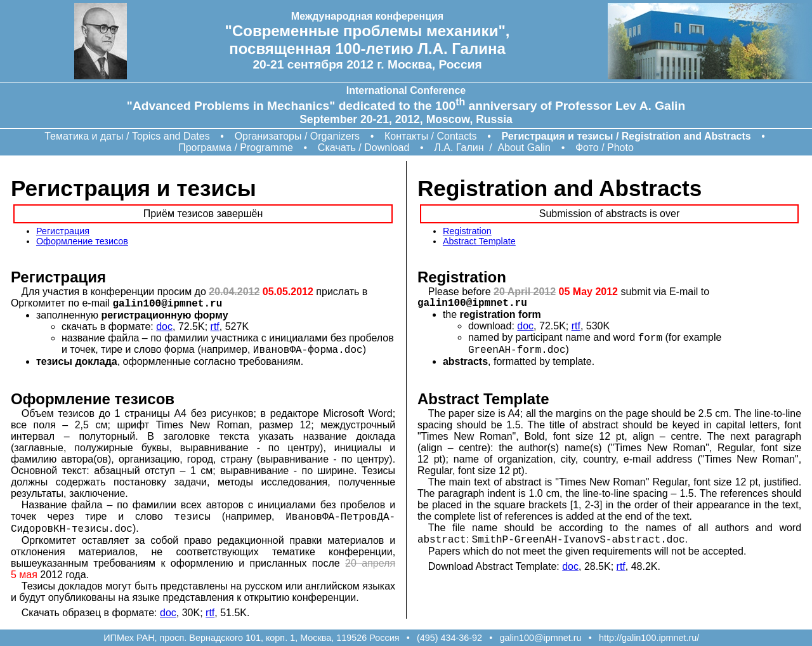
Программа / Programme (236, 148)
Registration (467, 231)
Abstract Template (479, 241)
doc (164, 326)
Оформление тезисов (82, 241)
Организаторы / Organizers (297, 136)
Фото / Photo (605, 148)
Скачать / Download (364, 148)
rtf (215, 326)
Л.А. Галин (459, 148)
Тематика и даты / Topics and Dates (127, 136)
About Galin (524, 148)
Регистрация (63, 231)
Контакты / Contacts (431, 136)
